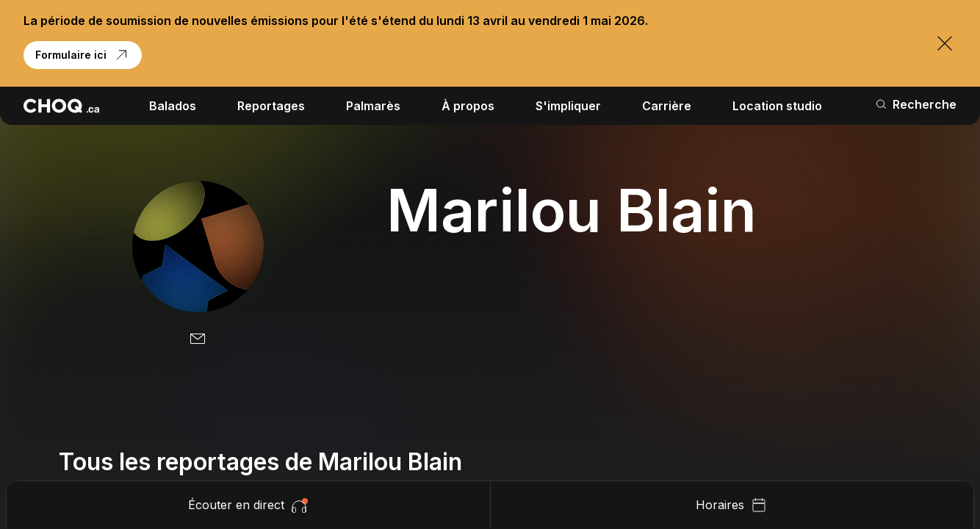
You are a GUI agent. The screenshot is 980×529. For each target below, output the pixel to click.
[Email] (198, 339)
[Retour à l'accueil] (61, 106)
